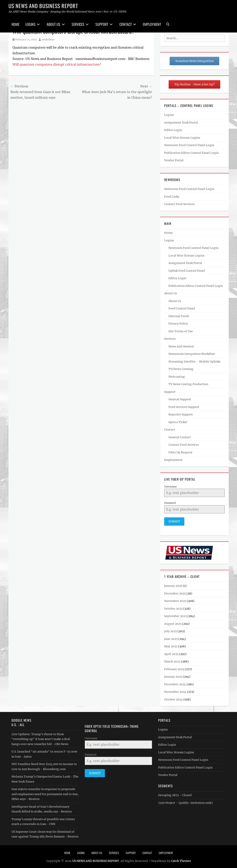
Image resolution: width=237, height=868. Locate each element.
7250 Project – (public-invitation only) (185, 801)
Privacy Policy (178, 324)
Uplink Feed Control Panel (187, 271)
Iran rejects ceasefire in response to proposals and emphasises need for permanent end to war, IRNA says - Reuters (45, 792)
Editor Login (173, 130)
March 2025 (172, 660)
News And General (181, 346)
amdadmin (48, 39)
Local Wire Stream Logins (182, 138)
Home (15, 24)
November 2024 (175, 690)
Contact (126, 24)
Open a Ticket (178, 422)
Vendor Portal (174, 160)
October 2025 (173, 607)
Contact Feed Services (179, 204)
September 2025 (175, 614)
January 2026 (173, 584)
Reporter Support (181, 414)
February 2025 (174, 668)
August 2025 (173, 622)
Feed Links (172, 197)
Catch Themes (181, 859)
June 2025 (171, 637)
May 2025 (171, 645)
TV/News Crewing (181, 369)
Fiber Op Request (180, 452)
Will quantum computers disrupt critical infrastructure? (57, 64)
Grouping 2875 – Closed (175, 794)
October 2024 (173, 698)
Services (78, 24)
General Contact (180, 437)
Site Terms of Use (181, 331)
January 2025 (173, 675)
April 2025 (171, 652)
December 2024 (175, 683)
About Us (53, 24)
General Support (180, 399)
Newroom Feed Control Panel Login (189, 145)
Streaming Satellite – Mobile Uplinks (194, 362)
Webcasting (177, 377)
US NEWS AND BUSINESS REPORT (43, 6)
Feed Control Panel (182, 308)
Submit (174, 521)
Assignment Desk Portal (181, 123)
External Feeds (179, 316)
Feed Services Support (184, 407)
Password (170, 503)
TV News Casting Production (188, 384)
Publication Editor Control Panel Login (191, 153)
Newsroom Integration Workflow (192, 354)
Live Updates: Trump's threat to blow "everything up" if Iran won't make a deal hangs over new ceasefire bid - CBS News (41, 737)
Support (102, 24)
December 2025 (175, 592)
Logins (30, 24)
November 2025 (175, 599)
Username (170, 487)
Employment (152, 24)
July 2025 (171, 630)
